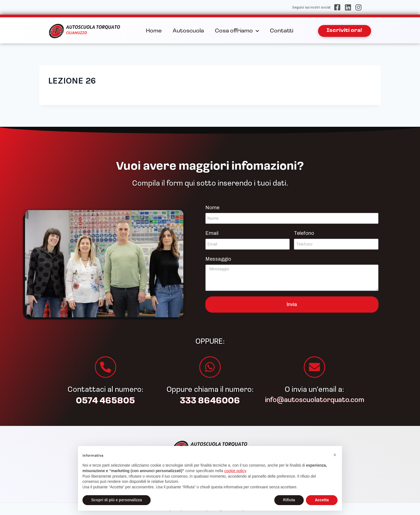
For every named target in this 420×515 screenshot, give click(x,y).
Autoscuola (188, 31)
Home (154, 31)
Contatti (282, 31)
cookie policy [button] (235, 471)
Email (212, 233)
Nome (212, 208)
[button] (335, 455)
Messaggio (218, 259)
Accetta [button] (322, 500)
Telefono (304, 233)
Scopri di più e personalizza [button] (117, 500)
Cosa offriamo (237, 31)
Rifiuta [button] (289, 500)
